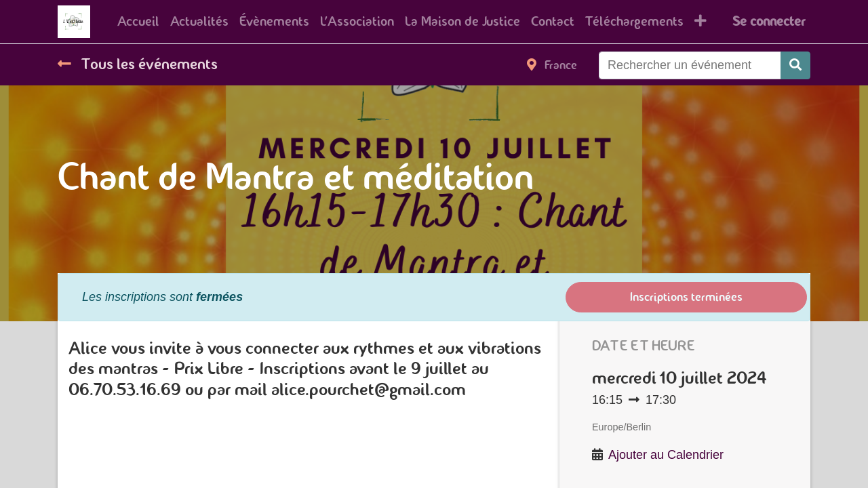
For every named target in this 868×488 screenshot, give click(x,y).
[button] (701, 22)
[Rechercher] (795, 65)
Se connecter (769, 21)
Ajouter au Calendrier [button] (666, 455)
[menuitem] (138, 22)
